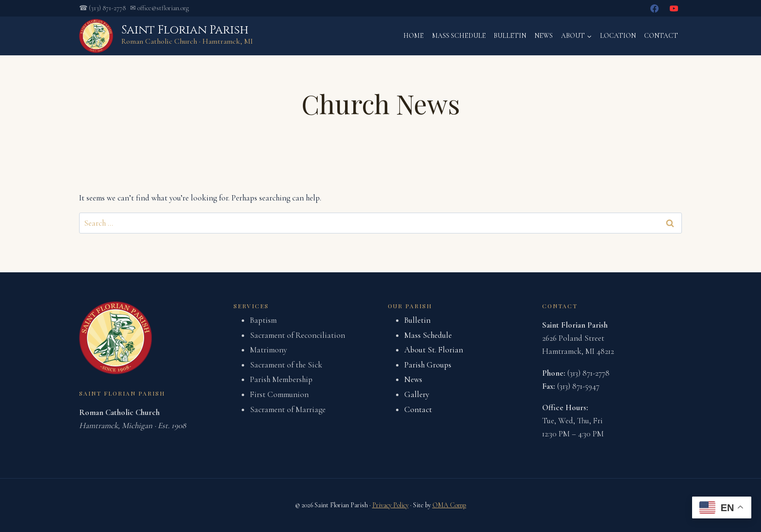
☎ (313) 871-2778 (102, 8)
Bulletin (510, 36)
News (544, 36)
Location (618, 36)
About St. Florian (434, 350)
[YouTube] (674, 8)
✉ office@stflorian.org (159, 8)
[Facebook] (655, 8)
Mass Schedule (459, 36)
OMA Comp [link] (449, 505)
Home (414, 36)
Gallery (417, 394)
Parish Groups (428, 365)
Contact (661, 36)
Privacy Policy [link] (390, 505)
